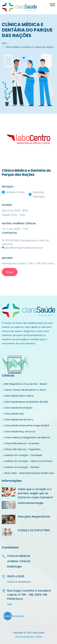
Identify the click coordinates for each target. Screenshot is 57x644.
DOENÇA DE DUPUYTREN (34, 530)
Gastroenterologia (31, 503)
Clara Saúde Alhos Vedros (19, 396)
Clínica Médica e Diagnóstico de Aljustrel (27, 437)
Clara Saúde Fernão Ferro (19, 420)
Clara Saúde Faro (14, 414)
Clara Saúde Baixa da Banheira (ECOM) (26, 402)
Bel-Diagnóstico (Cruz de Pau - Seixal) (26, 384)
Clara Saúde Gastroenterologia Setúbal (27, 425)
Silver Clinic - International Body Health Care (29, 473)
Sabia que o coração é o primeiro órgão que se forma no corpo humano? (35, 493)
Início (4, 43)
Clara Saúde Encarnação (19, 408)
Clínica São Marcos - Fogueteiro (23, 449)
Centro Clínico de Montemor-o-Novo (25, 390)
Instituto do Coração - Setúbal (22, 467)
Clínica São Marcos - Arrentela (22, 443)
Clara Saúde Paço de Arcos (20, 432)
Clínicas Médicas (19, 556)
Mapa (10, 272)
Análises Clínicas (19, 561)
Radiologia (14, 566)
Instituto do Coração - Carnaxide (23, 455)
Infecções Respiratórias (34, 517)
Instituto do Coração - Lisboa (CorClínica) (28, 461)
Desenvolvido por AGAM (29, 637)
